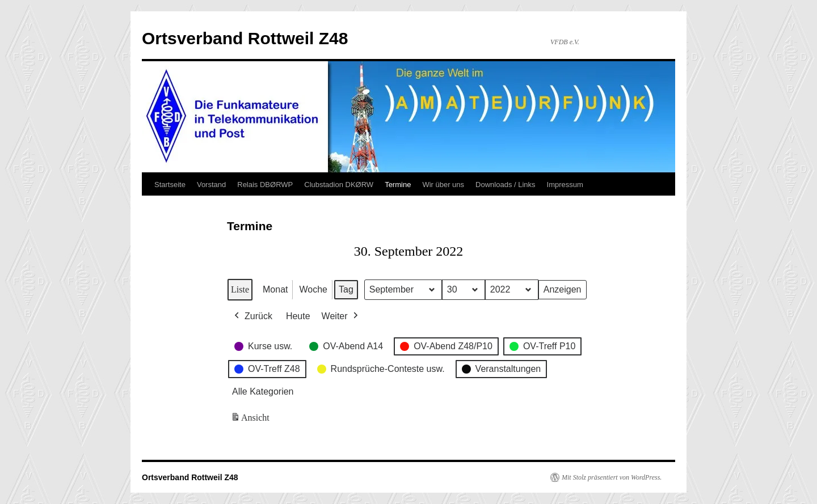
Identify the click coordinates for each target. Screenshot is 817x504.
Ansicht (251, 420)
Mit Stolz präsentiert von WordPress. (612, 477)
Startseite (170, 185)
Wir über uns (443, 185)
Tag (346, 289)
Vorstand (211, 185)
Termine (398, 185)
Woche (313, 289)
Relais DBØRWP (265, 185)
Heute (298, 316)
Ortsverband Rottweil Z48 (245, 38)
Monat (275, 289)
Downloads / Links (506, 185)
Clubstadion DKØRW (339, 185)
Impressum (565, 185)
